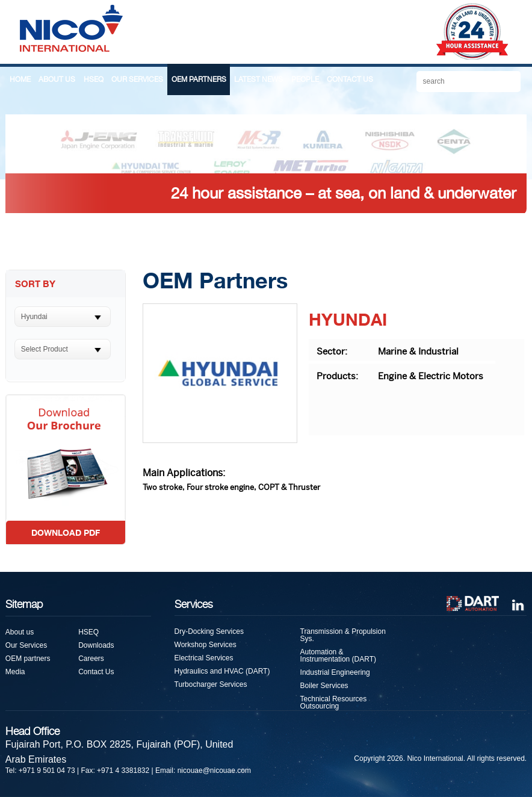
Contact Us (96, 672)
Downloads (96, 645)
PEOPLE (305, 79)
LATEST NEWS (258, 79)
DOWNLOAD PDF (66, 532)
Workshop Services (206, 645)
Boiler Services (324, 686)
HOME (20, 79)
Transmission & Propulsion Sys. (343, 635)
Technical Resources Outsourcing (334, 702)
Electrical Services (204, 658)
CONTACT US (350, 79)
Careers (91, 659)
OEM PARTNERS (199, 79)
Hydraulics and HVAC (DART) (222, 671)
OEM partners (28, 659)
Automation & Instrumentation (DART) (339, 656)
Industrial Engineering (335, 672)
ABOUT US (57, 79)
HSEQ (94, 79)
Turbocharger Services (211, 684)
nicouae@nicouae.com (214, 771)
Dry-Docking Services (209, 631)
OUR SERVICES (137, 79)
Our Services (26, 645)
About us (20, 632)
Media (15, 672)
